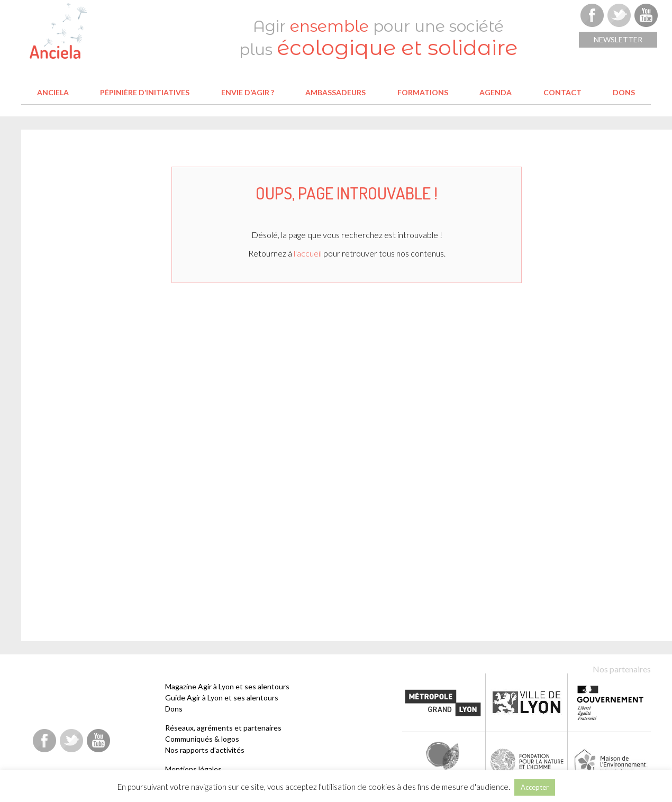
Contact (562, 92)
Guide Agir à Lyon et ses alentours (222, 698)
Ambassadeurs (335, 92)
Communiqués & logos (202, 739)
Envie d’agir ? (248, 92)
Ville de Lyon (526, 702)
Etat (610, 702)
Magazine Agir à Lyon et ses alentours (227, 686)
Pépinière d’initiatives (145, 92)
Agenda (496, 92)
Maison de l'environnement (611, 761)
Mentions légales (193, 769)
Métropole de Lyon (443, 702)
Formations (423, 92)
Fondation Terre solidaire (443, 761)
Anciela (53, 92)
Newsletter (618, 39)
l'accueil (308, 253)
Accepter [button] (535, 787)
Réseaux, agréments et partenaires (223, 728)
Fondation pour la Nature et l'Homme (527, 761)
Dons (624, 92)
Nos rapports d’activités (205, 750)
